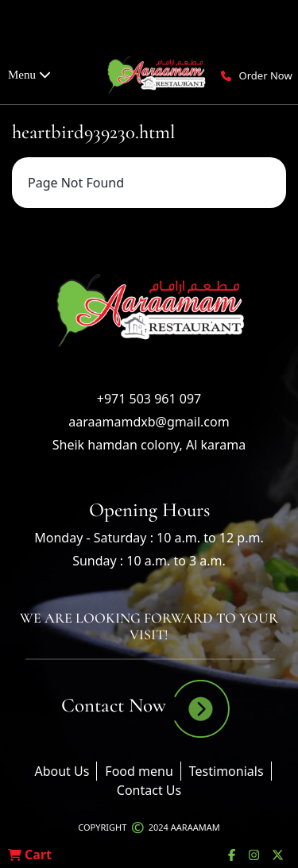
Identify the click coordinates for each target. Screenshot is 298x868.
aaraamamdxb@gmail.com (149, 422)
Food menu (139, 771)
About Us (62, 771)
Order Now (266, 75)
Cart (30, 854)
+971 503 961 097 (149, 399)
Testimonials (226, 771)
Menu (29, 75)
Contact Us (149, 790)
